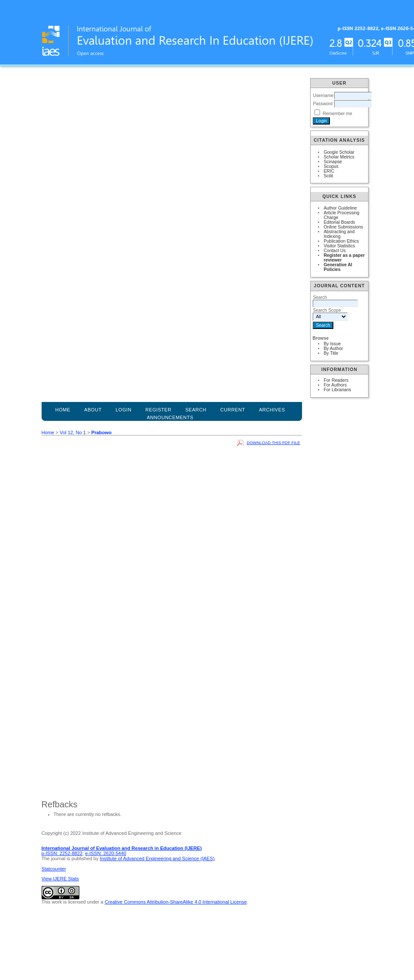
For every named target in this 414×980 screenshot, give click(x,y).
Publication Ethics (341, 241)
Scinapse (333, 162)
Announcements (170, 417)
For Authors (335, 385)
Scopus (331, 166)
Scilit (328, 176)
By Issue (332, 344)
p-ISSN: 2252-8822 (62, 853)
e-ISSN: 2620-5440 (106, 853)
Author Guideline (340, 208)
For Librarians (337, 390)
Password (323, 104)
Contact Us (334, 251)
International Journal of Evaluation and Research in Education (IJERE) (122, 848)
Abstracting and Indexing (339, 234)
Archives (272, 410)
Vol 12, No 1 (73, 432)
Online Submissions (343, 227)
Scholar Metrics (339, 157)
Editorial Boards (339, 222)
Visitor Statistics (339, 246)
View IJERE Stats (60, 879)
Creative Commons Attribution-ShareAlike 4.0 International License (176, 902)
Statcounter (54, 869)
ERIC (329, 171)
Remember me (337, 114)
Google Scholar (339, 152)
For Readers (336, 380)
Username (323, 96)
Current (233, 410)
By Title (331, 353)
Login (123, 410)
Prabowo (101, 432)
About (93, 410)
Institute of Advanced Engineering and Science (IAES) (157, 858)
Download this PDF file (273, 443)
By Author (333, 348)
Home (63, 410)
